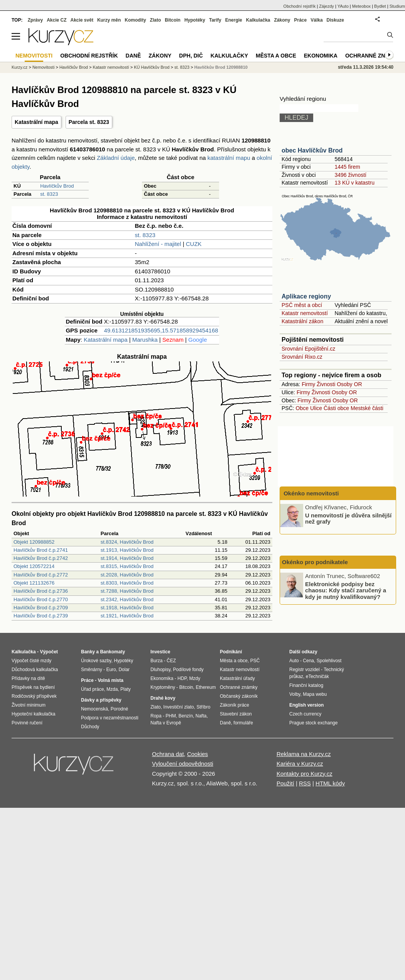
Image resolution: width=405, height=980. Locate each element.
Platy (126, 689)
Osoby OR (349, 384)
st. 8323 (49, 194)
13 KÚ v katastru (354, 183)
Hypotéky (195, 20)
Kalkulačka (258, 20)
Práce (301, 20)
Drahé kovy (163, 698)
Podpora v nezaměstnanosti (110, 718)
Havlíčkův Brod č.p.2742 (41, 558)
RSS (305, 783)
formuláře (243, 723)
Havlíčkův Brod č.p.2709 (41, 608)
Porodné (119, 709)
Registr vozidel (305, 670)
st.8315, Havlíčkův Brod (127, 566)
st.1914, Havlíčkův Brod (127, 558)
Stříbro (203, 707)
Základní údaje (116, 158)
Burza (156, 661)
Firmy (308, 384)
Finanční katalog (306, 685)
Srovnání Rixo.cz (302, 357)
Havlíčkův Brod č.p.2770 (41, 599)
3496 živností (350, 175)
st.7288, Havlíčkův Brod (127, 591)
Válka (316, 20)
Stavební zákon (236, 714)
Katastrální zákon (302, 321)
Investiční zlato (178, 707)
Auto (294, 661)
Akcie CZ (57, 20)
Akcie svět (82, 20)
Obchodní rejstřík (300, 6)
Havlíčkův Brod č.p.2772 (41, 575)
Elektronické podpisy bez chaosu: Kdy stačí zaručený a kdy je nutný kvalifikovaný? (346, 590)
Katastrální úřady (237, 678)
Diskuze (335, 20)
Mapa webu (315, 694)
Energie (234, 20)
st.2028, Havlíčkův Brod (127, 575)
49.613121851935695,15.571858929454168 (161, 330)
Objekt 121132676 (34, 583)
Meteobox (361, 6)
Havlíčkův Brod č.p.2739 (41, 616)
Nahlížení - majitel (158, 244)
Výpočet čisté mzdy (31, 661)
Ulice (316, 408)
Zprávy (35, 20)
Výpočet (49, 652)
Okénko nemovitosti (310, 493)
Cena (308, 661)
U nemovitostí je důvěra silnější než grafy (348, 518)
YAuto (343, 6)
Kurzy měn (109, 20)
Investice (160, 652)
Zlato (156, 20)
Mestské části (367, 408)
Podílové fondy (188, 670)
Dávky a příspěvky (101, 700)
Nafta (201, 716)
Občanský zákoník (239, 696)
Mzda (112, 689)
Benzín (186, 716)
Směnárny (92, 670)
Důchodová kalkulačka (35, 670)
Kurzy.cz (19, 67)
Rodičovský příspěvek (34, 696)
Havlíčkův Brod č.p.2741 (41, 550)
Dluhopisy (160, 670)
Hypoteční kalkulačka (33, 714)
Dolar (124, 670)
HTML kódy (330, 783)
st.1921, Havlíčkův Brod (127, 616)
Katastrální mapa (36, 122)
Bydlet (380, 6)
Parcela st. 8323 (89, 122)
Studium (397, 6)
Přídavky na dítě (28, 678)
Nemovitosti (43, 67)
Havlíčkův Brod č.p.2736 (41, 591)
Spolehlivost (329, 661)
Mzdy (195, 678)
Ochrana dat (168, 754)
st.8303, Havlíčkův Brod (127, 583)
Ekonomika (321, 56)
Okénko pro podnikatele (315, 562)
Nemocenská (94, 709)
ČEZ (171, 661)
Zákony (282, 20)
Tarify (215, 20)
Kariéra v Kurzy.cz (300, 764)
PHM (171, 716)
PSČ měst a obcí (302, 305)
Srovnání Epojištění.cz (308, 349)
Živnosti (326, 384)
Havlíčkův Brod (57, 186)
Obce (302, 408)
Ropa (156, 716)
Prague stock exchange (313, 723)
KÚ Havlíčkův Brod (152, 67)
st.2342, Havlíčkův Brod (127, 599)
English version (306, 705)
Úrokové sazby (96, 661)
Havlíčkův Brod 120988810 (221, 67)
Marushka (145, 340)
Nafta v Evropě (166, 723)
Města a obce (276, 56)
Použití (285, 783)
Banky (88, 652)
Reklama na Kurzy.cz (304, 754)
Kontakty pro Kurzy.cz (305, 774)
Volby (295, 694)
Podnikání (231, 652)
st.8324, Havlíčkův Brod (127, 542)
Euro (111, 670)
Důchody (90, 727)
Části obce (336, 408)
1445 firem (347, 167)
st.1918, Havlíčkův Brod (127, 608)
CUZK (194, 244)
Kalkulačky (229, 56)
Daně (133, 56)
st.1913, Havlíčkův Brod (127, 550)
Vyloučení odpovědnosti (183, 764)
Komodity (135, 20)
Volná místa (110, 680)
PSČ (255, 661)
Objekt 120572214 (34, 566)
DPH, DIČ (191, 56)
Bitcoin (173, 20)
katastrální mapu (229, 158)
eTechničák (317, 677)
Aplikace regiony (306, 296)
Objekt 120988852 (34, 542)
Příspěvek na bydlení (33, 687)
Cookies (197, 754)
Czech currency (305, 714)
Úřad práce (92, 689)
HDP (182, 678)
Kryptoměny (163, 687)
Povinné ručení (27, 723)
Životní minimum (29, 705)
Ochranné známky (373, 56)
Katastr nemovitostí (305, 313)
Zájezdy (327, 6)
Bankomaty (112, 652)
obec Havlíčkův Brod (312, 150)
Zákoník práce (235, 705)
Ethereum (206, 687)
